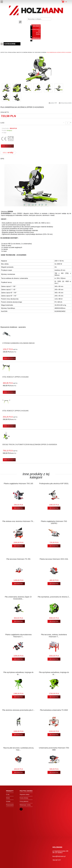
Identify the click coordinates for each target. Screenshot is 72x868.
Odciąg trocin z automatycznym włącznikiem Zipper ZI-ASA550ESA (30, 445)
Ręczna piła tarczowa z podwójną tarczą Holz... (18, 749)
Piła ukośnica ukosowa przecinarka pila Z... (18, 710)
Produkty (10, 791)
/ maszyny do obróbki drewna (24, 52)
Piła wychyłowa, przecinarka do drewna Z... (54, 597)
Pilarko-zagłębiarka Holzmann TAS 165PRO (54, 522)
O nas (8, 794)
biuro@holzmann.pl (36, 38)
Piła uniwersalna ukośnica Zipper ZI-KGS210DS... (18, 598)
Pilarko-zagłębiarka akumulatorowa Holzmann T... (18, 636)
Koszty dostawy (24, 798)
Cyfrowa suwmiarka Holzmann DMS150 (18, 343)
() (66, 2)
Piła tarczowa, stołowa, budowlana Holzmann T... (54, 636)
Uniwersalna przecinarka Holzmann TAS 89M (54, 749)
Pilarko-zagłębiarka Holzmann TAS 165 (18, 484)
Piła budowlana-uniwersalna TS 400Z (54, 710)
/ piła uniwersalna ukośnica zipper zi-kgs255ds (59, 52)
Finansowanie (10, 805)
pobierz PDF (53, 103)
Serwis (8, 798)
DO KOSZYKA (18, 508)
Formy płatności (24, 801)
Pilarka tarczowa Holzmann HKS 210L (54, 559)
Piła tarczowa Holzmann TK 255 (18, 559)
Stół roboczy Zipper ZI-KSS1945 (15, 411)
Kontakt (8, 801)
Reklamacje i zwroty (25, 805)
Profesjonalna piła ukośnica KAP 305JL (54, 484)
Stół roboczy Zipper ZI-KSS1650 (15, 377)
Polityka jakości (26, 791)
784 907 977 (37, 40)
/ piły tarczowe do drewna (39, 52)
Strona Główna (12, 52)
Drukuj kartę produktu (65, 103)
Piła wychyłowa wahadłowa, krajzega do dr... (18, 673)
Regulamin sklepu (25, 794)
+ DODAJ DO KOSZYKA (7, 146)
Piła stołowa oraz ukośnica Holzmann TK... (18, 521)
